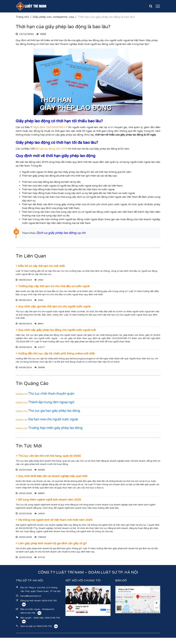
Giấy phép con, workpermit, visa (53, 17)
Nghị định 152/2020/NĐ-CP (50, 127)
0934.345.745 (52, 618)
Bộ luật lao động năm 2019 (51, 149)
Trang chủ (22, 17)
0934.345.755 (49, 601)
